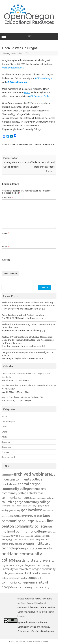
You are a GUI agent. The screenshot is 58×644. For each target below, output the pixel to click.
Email (5, 247)
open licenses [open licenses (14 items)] (37, 536)
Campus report (8, 422)
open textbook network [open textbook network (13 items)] (24, 539)
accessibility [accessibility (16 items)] (8, 475)
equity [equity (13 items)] (39, 506)
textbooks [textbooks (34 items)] (33, 573)
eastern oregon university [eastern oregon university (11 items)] (25, 506)
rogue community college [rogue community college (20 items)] (16, 565)
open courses (49, 144)
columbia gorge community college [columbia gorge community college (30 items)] (26, 502)
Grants (5, 432)
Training (5, 452)
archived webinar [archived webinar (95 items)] (31, 474)
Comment (8, 198)
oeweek (38, 144)
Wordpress (43, 641)
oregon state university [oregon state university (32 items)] (35, 548)
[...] (43, 309)
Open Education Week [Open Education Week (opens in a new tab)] (13, 68)
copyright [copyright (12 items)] (6, 506)
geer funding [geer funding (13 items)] (15, 511)
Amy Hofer (11, 53)
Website (6, 260)
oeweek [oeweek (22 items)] (15, 536)
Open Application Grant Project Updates (23, 315)
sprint (27, 93)
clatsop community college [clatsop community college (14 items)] (42, 498)
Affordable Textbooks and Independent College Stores (42, 167)
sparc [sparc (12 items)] (13, 574)
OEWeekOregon (44, 78)
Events (15, 144)
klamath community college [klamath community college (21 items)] (26, 516)
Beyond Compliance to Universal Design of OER (23, 397)
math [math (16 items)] (50, 527)
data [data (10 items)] (12, 506)
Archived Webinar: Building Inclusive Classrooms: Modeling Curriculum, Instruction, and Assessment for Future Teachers (28, 340)
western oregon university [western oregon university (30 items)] (31, 587)
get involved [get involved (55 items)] (32, 510)
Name (6, 233)
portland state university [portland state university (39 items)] (35, 560)
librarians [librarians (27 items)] (41, 521)
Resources (24, 144)
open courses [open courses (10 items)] (25, 536)
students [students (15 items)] (20, 574)
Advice (4, 417)
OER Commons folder (39, 96)
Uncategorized (8, 457)
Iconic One (14, 641)
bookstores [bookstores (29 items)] (10, 484)
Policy (4, 437)
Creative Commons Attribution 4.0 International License (36, 612)
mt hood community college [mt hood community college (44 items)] (24, 531)
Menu (29, 36)
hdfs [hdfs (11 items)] (44, 511)
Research (6, 442)
